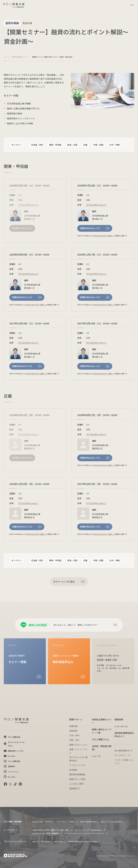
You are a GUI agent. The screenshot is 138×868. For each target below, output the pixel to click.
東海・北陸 (72, 145)
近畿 (85, 145)
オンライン (17, 145)
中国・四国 (98, 145)
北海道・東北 (37, 145)
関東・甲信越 (55, 145)
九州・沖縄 (114, 145)
